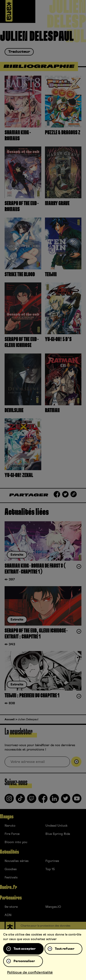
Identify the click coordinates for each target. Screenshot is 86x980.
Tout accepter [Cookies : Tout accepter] (25, 949)
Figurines (52, 861)
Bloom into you (16, 842)
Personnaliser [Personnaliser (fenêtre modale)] (24, 961)
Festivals (11, 878)
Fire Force (12, 834)
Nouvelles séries (17, 861)
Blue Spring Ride (58, 834)
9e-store (11, 907)
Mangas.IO (53, 907)
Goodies (11, 869)
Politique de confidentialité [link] (30, 972)
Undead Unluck (56, 826)
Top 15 (50, 869)
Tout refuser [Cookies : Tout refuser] (65, 949)
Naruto (10, 826)
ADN (8, 915)
